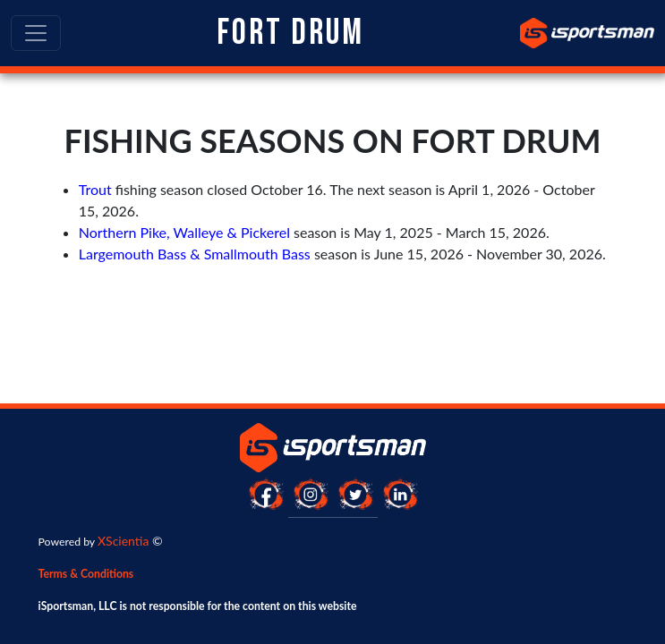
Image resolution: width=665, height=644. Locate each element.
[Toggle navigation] (36, 33)
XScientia (123, 541)
